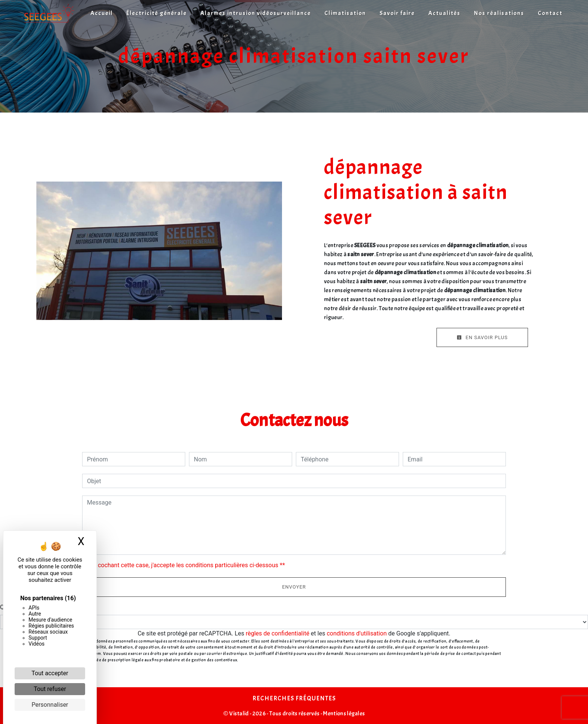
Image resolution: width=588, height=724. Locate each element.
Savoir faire (397, 13)
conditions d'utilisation (357, 633)
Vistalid (239, 713)
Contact (550, 13)
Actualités (444, 13)
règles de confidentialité (277, 633)
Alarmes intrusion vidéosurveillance (256, 13)
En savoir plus (482, 337)
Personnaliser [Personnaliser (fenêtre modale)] (50, 705)
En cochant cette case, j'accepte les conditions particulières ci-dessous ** (187, 565)
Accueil (102, 13)
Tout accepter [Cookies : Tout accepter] (50, 673)
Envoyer (294, 587)
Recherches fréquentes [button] (294, 698)
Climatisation (345, 13)
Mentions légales (343, 713)
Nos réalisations (499, 13)
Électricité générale (157, 13)
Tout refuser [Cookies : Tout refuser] (50, 689)
